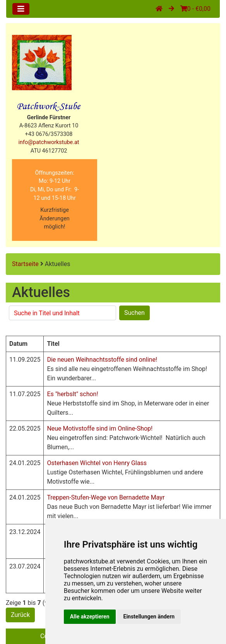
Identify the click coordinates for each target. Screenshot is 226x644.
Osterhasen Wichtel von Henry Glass (97, 463)
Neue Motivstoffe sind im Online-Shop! (100, 428)
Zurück (20, 615)
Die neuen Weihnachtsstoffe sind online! (102, 360)
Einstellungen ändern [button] (149, 617)
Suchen (134, 313)
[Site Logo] (42, 63)
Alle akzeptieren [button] (90, 617)
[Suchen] (62, 313)
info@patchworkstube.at (49, 142)
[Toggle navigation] (21, 9)
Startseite (25, 264)
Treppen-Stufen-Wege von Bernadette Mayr (106, 497)
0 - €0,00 (195, 9)
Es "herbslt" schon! (72, 394)
